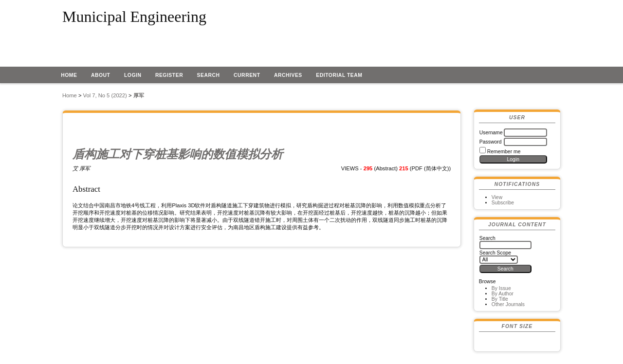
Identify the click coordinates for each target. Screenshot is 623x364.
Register (169, 75)
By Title (500, 299)
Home (69, 75)
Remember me (504, 152)
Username (491, 133)
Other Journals (508, 304)
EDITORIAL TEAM (339, 75)
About (101, 75)
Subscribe (503, 203)
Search (209, 75)
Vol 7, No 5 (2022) (105, 95)
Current (247, 75)
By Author (503, 294)
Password (491, 142)
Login (133, 75)
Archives (288, 75)
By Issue (501, 288)
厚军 (139, 95)
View (497, 197)
